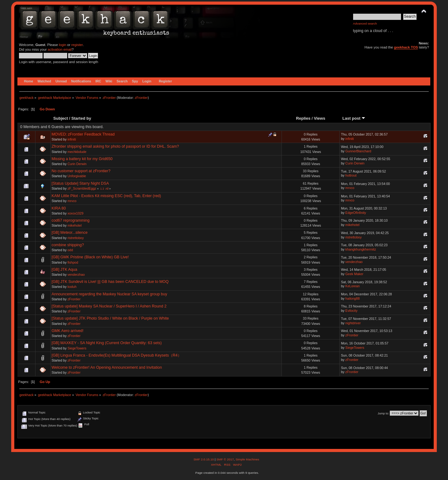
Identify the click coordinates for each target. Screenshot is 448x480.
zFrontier (141, 98)
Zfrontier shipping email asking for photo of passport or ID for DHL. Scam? (115, 146)
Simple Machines (247, 459)
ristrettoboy (76, 238)
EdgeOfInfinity (356, 213)
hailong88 (352, 298)
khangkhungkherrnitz (361, 249)
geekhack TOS (406, 47)
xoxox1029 (75, 213)
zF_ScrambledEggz (82, 188)
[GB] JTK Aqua (64, 270)
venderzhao (354, 262)
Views (320, 118)
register (77, 45)
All (107, 189)
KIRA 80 (59, 208)
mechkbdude (77, 152)
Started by (81, 118)
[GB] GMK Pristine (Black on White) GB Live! (90, 257)
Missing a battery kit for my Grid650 (82, 159)
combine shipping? (68, 245)
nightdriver (353, 323)
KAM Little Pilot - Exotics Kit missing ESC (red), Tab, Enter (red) (106, 196)
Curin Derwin (77, 164)
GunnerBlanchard (358, 151)
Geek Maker (354, 274)
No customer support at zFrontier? (81, 171)
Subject (61, 118)
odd (70, 250)
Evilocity (351, 311)
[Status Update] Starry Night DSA (80, 183)
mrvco (350, 188)
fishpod (73, 262)
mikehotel (75, 225)
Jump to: (383, 413)
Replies (303, 118)
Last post (354, 118)
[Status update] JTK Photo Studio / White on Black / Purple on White (110, 318)
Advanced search (365, 23)
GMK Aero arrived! (68, 331)
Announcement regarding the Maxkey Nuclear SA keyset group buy (110, 294)
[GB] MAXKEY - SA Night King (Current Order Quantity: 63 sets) (107, 343)
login (63, 45)
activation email (60, 49)
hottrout (351, 175)
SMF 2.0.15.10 (204, 459)
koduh (72, 287)
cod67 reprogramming (71, 220)
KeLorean (352, 286)
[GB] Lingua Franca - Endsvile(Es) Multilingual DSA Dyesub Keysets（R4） (117, 355)
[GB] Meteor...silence (70, 233)
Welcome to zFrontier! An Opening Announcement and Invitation (107, 367)
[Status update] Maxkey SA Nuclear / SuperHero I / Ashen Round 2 (109, 306)
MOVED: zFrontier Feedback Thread (83, 134)
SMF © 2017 (225, 459)
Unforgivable (77, 176)
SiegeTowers (77, 348)
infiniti (72, 139)
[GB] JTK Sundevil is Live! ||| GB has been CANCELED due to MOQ (110, 282)
